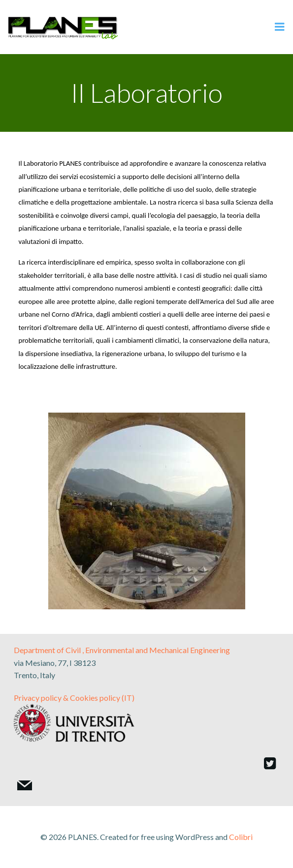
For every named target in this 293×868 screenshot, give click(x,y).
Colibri (241, 837)
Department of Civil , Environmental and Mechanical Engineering (122, 650)
